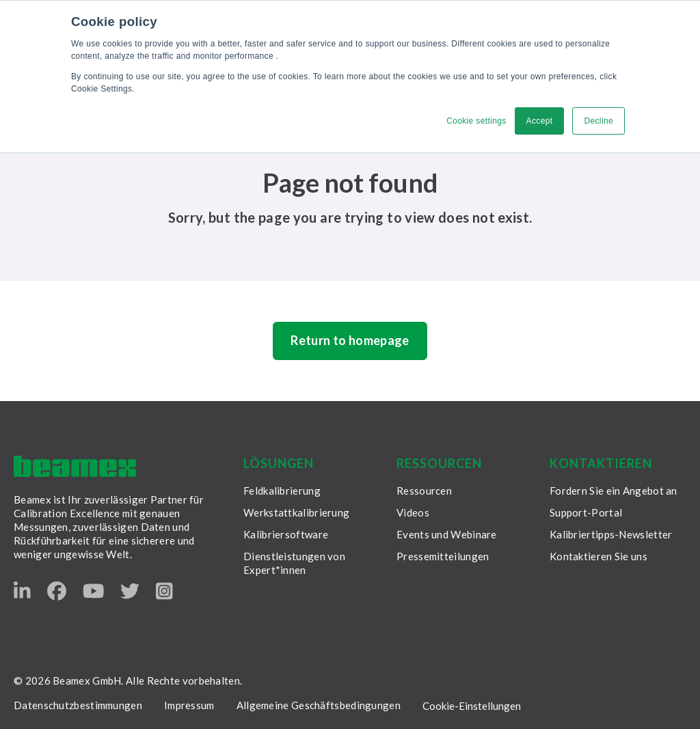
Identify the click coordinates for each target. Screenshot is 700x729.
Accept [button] (540, 121)
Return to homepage (350, 340)
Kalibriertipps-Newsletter (611, 534)
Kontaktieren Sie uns (598, 556)
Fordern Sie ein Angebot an (614, 491)
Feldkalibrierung (282, 491)
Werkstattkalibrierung (296, 512)
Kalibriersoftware (286, 534)
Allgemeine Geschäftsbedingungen (319, 705)
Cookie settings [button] (476, 121)
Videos (413, 512)
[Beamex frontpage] (75, 466)
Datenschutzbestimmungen (78, 705)
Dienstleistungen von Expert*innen (294, 563)
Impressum (189, 705)
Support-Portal (586, 512)
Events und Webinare (447, 534)
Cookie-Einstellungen (472, 706)
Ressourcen (424, 491)
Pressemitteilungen (443, 556)
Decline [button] (598, 121)
